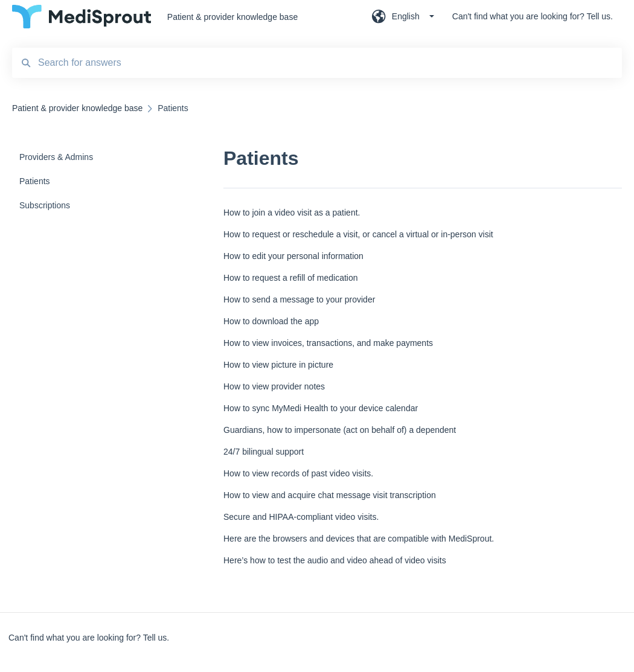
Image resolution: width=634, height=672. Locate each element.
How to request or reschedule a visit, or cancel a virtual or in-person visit (358, 234)
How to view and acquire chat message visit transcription (330, 495)
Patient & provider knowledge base (232, 17)
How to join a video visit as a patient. (292, 213)
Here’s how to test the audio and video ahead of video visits (335, 560)
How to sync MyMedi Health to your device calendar (321, 408)
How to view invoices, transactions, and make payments (328, 343)
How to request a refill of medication (291, 278)
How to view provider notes (274, 386)
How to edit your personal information (293, 256)
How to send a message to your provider (299, 299)
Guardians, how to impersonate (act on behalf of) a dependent (340, 430)
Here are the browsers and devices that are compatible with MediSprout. (359, 539)
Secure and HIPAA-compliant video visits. (301, 517)
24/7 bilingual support (264, 452)
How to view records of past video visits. (298, 473)
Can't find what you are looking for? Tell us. (89, 638)
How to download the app (271, 321)
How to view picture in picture (278, 365)
